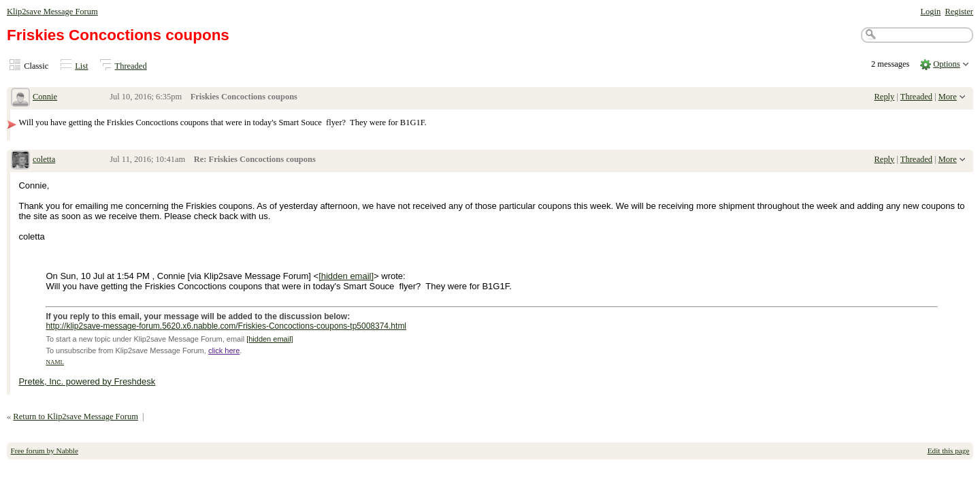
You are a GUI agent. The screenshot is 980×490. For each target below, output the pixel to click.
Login (930, 12)
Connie (45, 97)
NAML (55, 362)
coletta (44, 159)
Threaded (131, 66)
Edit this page (949, 451)
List (81, 66)
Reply (885, 97)
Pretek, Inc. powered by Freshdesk (87, 381)
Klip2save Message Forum (52, 12)
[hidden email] (346, 276)
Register (959, 12)
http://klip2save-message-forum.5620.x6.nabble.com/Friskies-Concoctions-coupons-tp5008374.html (226, 326)
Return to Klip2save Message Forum (76, 416)
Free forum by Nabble (45, 451)
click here (224, 350)
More (948, 97)
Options (947, 64)
